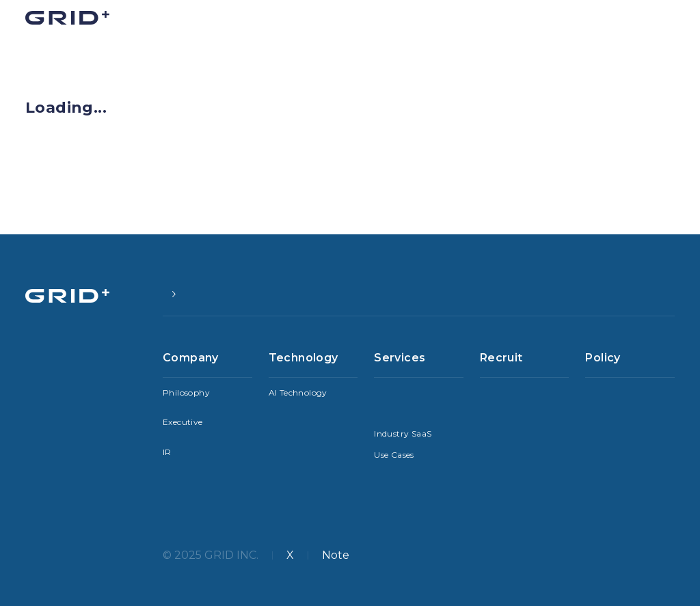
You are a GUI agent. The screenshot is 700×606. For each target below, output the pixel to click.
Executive (183, 422)
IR (167, 452)
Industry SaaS (403, 433)
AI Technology (298, 392)
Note (336, 555)
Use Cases (394, 455)
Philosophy (186, 392)
